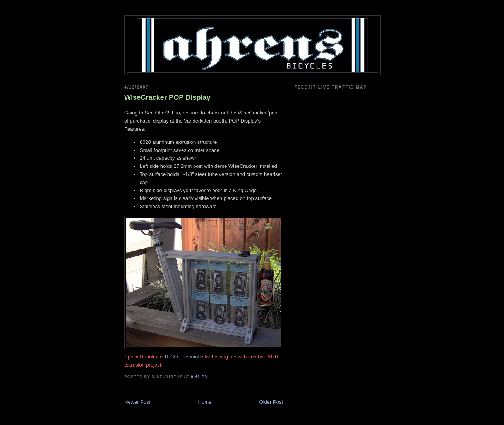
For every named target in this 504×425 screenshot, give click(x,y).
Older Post (271, 402)
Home (205, 402)
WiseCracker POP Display (167, 97)
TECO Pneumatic (183, 357)
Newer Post (137, 402)
